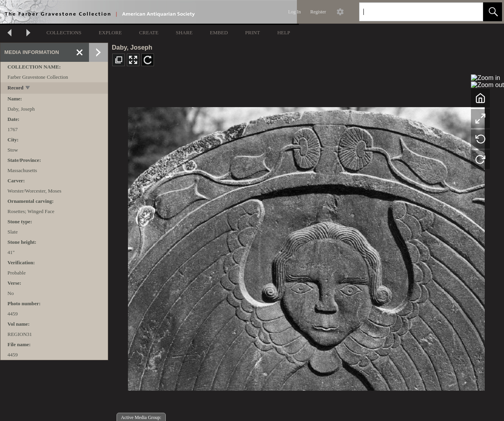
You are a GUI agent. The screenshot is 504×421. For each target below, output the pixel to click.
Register (318, 12)
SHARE (184, 32)
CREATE (149, 32)
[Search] (412, 12)
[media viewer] (306, 247)
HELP (284, 32)
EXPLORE (110, 32)
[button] (493, 12)
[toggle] (28, 88)
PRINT (253, 32)
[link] (471, 12)
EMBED (219, 32)
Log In (295, 12)
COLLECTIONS (64, 32)
